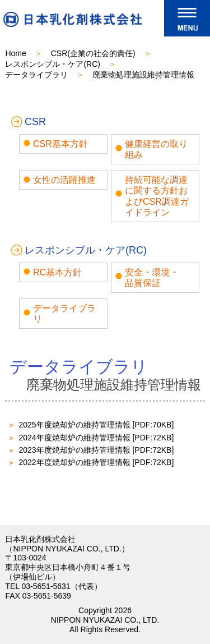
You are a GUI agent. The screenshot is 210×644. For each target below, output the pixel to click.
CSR (35, 122)
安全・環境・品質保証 (152, 278)
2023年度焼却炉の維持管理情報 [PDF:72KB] (96, 450)
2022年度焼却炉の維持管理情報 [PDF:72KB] (96, 462)
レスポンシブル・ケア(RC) (53, 64)
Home (15, 53)
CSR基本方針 (60, 144)
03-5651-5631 (46, 586)
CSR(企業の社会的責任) (93, 53)
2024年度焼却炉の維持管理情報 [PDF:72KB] (96, 438)
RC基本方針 (57, 272)
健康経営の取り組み (156, 149)
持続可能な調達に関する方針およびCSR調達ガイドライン (157, 196)
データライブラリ (36, 75)
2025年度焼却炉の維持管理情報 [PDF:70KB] (96, 425)
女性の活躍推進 (64, 180)
